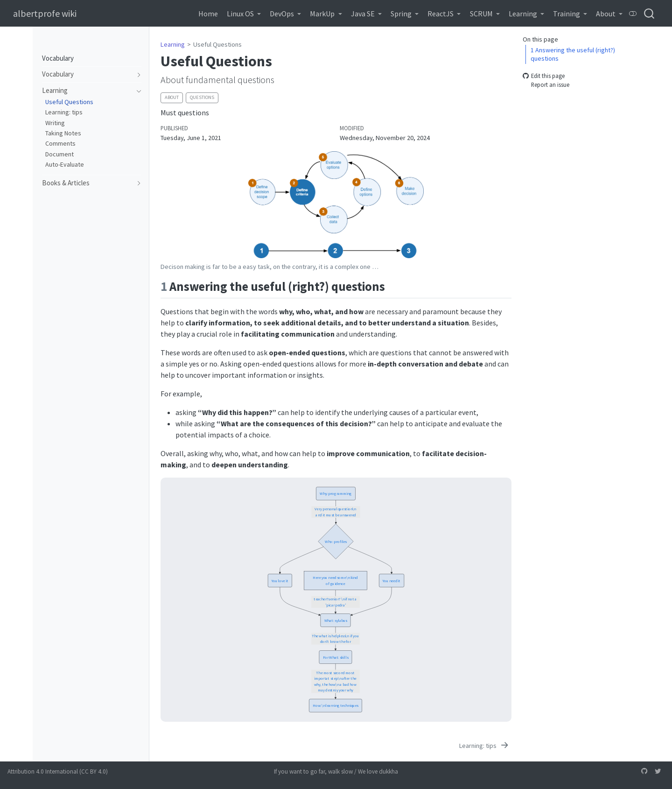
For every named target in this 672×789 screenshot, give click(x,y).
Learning (173, 44)
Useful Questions (217, 44)
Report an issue (546, 85)
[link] (244, 14)
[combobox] (650, 13)
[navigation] (87, 74)
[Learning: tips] (484, 746)
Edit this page (544, 76)
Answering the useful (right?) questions (573, 54)
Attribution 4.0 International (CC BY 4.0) (58, 771)
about (172, 97)
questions (202, 97)
